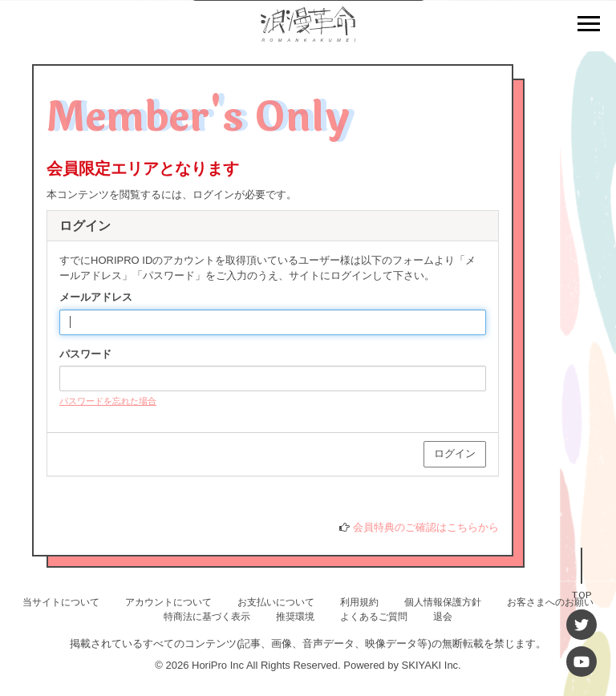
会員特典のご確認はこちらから (426, 527)
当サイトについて (61, 602)
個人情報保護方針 (443, 602)
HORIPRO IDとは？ (105, 512)
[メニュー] (589, 26)
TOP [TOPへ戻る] (582, 594)
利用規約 (359, 602)
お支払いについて (276, 602)
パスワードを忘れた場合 (108, 401)
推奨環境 (295, 617)
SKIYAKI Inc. (432, 665)
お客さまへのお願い (550, 602)
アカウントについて (168, 602)
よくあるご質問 (374, 617)
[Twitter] (582, 625)
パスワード (85, 354)
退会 (443, 617)
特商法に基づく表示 (207, 617)
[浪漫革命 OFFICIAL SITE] (308, 32)
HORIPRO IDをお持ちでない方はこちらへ (159, 498)
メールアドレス (96, 297)
